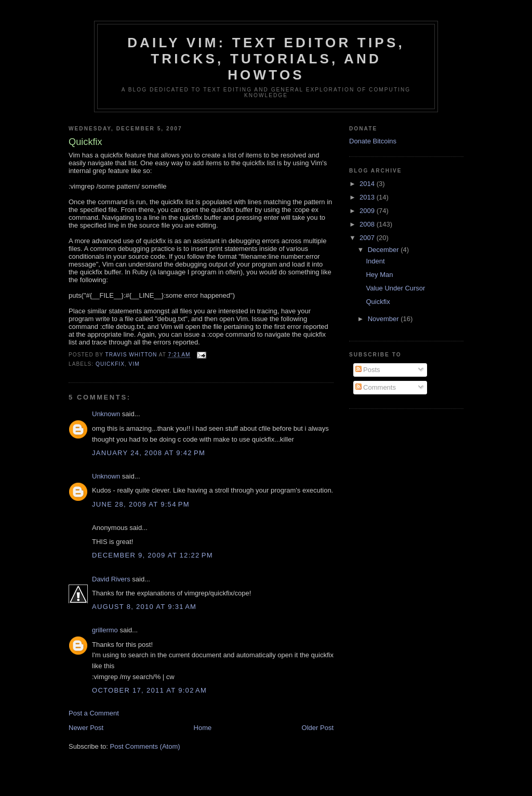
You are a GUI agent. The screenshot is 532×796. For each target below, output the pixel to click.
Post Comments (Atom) (145, 746)
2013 (368, 197)
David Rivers (111, 579)
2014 (368, 184)
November (384, 319)
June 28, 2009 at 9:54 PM (141, 504)
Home (203, 728)
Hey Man (379, 275)
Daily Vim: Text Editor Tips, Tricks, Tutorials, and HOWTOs (266, 59)
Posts (368, 370)
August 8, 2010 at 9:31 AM (144, 607)
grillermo (105, 630)
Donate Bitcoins (373, 141)
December (384, 250)
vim (134, 364)
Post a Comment (94, 713)
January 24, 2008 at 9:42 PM (149, 453)
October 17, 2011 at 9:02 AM (149, 690)
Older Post (318, 728)
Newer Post (86, 728)
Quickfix (378, 302)
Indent (375, 261)
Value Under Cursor (395, 288)
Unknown (106, 414)
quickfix (110, 364)
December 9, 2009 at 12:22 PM (152, 555)
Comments (376, 387)
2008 (368, 224)
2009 (368, 211)
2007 (368, 238)
